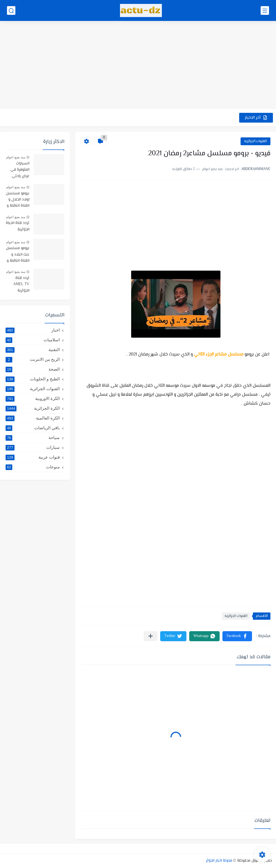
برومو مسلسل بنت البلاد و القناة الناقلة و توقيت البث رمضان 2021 (18, 255)
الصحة (33, 369)
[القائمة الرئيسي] (265, 10)
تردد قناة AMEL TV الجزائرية (21, 284)
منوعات (33, 467)
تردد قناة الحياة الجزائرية (18, 226)
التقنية (33, 350)
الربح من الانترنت (33, 359)
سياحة (33, 438)
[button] (237, 636)
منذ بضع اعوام (16, 157)
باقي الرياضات (33, 428)
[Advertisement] (138, 66)
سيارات (33, 447)
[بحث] (11, 10)
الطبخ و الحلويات (33, 379)
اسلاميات (33, 340)
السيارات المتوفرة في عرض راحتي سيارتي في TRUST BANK (18, 170)
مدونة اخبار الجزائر (219, 861)
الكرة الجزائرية (33, 408)
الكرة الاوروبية (33, 399)
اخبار (33, 330)
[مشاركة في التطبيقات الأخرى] (151, 636)
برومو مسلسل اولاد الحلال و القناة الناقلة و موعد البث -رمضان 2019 (18, 200)
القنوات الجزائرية (255, 141)
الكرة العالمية (33, 418)
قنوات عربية (33, 457)
